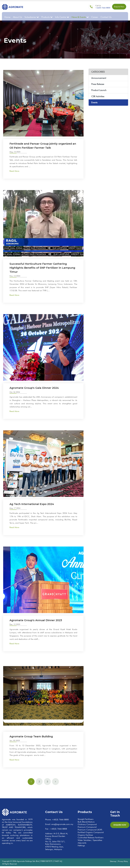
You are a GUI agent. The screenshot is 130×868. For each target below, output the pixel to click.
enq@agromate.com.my (62, 826)
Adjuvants (82, 845)
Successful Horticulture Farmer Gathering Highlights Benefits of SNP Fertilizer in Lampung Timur (43, 269)
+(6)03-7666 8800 (98, 8)
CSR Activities (98, 94)
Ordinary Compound (87, 826)
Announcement (99, 76)
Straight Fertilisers (86, 821)
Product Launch (99, 88)
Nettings (81, 847)
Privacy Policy (123, 863)
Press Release (98, 82)
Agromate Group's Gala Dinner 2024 (38, 389)
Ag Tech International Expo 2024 (36, 506)
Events (94, 100)
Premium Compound (87, 829)
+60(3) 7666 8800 (60, 821)
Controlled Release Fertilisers (91, 839)
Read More (14, 173)
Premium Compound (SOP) (90, 831)
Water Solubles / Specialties (90, 842)
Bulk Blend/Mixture (86, 824)
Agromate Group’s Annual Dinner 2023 (40, 622)
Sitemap (113, 863)
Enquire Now (117, 7)
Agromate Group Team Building (35, 738)
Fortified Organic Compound (91, 834)
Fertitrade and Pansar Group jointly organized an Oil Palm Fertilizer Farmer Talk (41, 145)
